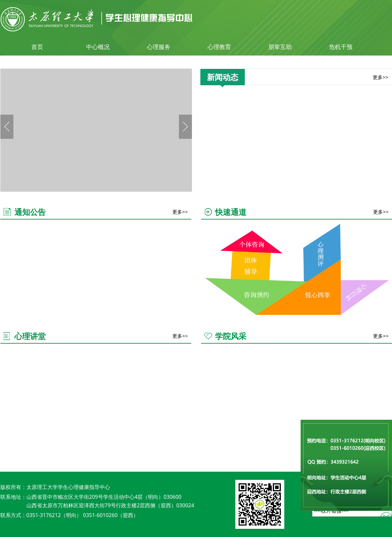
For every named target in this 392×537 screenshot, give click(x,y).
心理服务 (159, 47)
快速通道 (231, 212)
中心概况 (98, 47)
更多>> (380, 77)
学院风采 (231, 336)
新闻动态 (223, 77)
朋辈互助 (280, 47)
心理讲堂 (30, 336)
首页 (37, 47)
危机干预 (341, 47)
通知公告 (30, 212)
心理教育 (219, 47)
